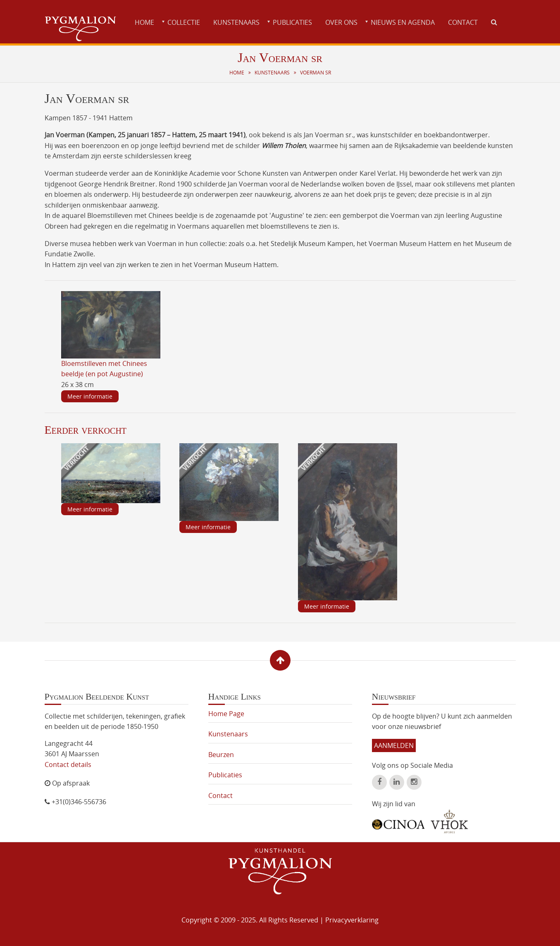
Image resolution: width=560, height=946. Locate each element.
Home (144, 22)
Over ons (341, 22)
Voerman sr (316, 73)
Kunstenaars (236, 22)
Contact (463, 22)
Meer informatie (90, 396)
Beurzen (221, 755)
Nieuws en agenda (403, 22)
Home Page (226, 714)
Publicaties (292, 22)
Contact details (68, 764)
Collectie (184, 22)
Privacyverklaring (352, 920)
